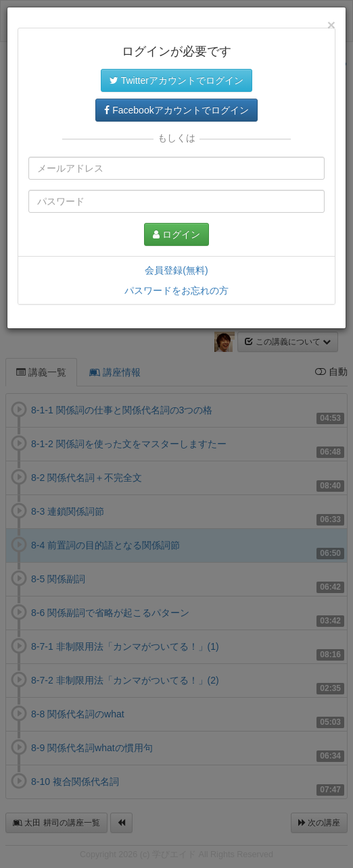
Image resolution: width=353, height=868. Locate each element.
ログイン (176, 234)
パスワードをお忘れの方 (176, 290)
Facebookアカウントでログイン (176, 110)
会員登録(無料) (176, 270)
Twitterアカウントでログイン (176, 80)
